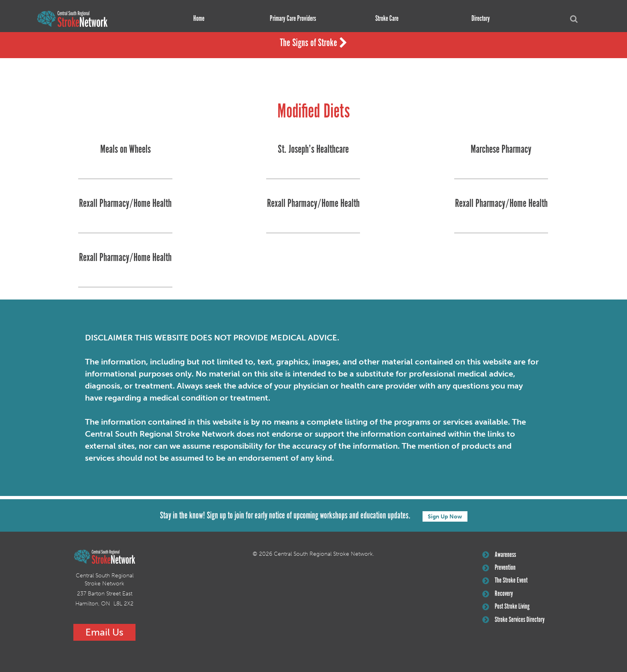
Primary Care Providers (292, 19)
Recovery (498, 595)
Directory (480, 19)
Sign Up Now (445, 516)
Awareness (499, 555)
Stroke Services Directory (514, 622)
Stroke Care (386, 19)
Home (198, 19)
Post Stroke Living (507, 609)
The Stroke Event (506, 582)
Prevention (500, 569)
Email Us (104, 632)
